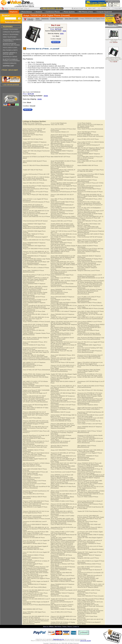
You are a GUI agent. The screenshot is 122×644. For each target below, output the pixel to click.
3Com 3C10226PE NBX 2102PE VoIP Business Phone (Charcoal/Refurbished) (62, 519)
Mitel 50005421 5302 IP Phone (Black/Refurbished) (87, 446)
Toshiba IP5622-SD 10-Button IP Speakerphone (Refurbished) (60, 442)
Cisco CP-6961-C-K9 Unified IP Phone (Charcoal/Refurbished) (89, 297)
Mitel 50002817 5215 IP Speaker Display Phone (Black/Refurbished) (90, 397)
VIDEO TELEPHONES (10, 37)
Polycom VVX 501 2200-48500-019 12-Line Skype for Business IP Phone (64, 481)
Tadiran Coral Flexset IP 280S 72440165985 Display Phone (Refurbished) (36, 391)
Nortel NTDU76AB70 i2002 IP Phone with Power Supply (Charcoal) (35, 473)
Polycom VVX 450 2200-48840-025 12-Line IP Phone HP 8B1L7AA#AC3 (36, 617)
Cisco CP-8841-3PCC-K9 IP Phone (61, 524)
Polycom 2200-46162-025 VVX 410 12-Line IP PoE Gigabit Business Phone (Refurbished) (90, 488)
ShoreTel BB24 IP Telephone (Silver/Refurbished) (31, 478)
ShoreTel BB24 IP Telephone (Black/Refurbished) (31, 623)
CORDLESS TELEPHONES (11, 32)
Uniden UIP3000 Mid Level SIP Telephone (90, 377)
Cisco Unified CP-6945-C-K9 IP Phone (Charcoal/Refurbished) (34, 481)
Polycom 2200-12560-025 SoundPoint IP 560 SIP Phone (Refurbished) (90, 576)
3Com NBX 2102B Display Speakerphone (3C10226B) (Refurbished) (63, 522)
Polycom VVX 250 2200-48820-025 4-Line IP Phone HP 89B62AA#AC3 (36, 591)
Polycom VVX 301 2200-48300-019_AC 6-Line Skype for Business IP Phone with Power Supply (63, 387)
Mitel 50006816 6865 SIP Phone (33, 609)
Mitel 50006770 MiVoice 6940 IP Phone (62, 581)
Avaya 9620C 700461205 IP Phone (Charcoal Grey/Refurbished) (61, 370)
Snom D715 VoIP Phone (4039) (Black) (35, 587)
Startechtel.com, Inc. (59, 639)
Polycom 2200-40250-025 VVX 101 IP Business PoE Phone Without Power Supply (36, 413)
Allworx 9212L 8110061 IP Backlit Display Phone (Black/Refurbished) (90, 214)
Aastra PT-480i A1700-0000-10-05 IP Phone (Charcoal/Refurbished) (91, 387)
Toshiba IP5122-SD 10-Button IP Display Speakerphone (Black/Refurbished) (89, 290)
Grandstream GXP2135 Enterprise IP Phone (36, 202)
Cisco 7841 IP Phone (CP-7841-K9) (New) (90, 390)
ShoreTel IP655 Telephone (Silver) (88, 405)
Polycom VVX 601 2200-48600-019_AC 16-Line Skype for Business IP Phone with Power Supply (36, 529)
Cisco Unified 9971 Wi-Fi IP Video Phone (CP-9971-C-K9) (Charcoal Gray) (35, 594)
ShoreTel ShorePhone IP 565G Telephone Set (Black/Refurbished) (90, 582)
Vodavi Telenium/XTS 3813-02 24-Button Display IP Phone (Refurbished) (90, 262)
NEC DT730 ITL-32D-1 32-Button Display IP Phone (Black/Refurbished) (64, 246)
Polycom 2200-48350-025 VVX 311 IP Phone (36, 216)
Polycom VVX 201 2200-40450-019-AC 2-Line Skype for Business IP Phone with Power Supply (63, 367)
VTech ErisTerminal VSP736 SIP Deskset (90, 237)
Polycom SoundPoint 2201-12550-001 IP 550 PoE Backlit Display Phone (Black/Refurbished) (63, 171)
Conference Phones (53, 12)
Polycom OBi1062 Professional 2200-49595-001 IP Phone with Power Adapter (63, 478)
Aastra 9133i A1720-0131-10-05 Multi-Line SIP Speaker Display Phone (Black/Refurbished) (90, 126)
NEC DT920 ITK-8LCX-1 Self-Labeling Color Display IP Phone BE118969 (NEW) (63, 249)
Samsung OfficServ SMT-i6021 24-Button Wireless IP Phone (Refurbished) (35, 287)
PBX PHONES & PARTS (10, 50)
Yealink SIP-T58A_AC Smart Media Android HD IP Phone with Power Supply (36, 454)
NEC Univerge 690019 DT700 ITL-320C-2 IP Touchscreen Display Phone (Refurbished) (91, 585)
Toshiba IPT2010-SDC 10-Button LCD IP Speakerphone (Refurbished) (90, 276)
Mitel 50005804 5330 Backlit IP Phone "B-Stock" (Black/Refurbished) (90, 470)
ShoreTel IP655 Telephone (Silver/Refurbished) (31, 328)
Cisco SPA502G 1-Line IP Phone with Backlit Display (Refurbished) (62, 476)
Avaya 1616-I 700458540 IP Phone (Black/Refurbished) (88, 457)
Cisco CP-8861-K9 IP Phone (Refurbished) (63, 469)
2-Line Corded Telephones (59, 123)
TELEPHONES (8, 27)
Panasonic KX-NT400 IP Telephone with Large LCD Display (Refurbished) (63, 419)
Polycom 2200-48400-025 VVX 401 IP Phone (36, 240)
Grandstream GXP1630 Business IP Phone (64, 192)
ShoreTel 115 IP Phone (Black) (32, 418)
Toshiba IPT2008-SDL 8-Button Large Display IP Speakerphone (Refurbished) (36, 260)
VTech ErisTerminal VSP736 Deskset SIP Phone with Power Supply (35, 214)
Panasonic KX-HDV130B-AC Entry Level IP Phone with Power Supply (90, 416)
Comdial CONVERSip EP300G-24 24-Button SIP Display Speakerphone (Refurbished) (91, 281)
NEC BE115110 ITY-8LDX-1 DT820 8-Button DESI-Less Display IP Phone (36, 464)
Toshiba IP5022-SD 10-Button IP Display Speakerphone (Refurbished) (63, 623)
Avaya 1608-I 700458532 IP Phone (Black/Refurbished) (33, 271)
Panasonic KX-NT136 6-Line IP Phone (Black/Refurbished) (34, 457)
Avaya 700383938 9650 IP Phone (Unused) (90, 308)
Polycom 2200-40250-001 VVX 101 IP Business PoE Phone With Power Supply (63, 262)
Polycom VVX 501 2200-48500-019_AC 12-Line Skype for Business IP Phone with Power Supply (64, 508)
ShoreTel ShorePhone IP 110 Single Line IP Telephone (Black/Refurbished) (90, 211)
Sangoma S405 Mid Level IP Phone (88, 558)
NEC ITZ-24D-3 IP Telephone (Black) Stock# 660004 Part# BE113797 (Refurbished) (91, 149)
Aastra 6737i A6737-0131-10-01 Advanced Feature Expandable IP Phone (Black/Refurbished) (63, 136)
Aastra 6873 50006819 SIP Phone (88, 177)
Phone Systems (69, 12)
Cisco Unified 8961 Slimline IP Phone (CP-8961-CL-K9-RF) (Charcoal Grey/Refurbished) (90, 158)
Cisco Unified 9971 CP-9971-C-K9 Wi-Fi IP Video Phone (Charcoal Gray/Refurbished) (90, 318)
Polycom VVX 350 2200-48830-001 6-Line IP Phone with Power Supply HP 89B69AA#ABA (91, 476)
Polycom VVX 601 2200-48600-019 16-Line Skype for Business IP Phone (64, 505)
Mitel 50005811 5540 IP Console (60, 412)
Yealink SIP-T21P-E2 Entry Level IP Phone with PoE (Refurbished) (63, 600)
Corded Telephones (57, 18)
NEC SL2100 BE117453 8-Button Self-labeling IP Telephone (89, 225)
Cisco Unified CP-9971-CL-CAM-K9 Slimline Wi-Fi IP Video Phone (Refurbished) (36, 178)
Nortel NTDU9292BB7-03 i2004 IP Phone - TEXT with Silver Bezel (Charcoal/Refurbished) (63, 162)
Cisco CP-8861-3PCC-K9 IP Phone (33, 494)
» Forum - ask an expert (10, 70)
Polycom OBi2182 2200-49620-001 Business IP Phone (61, 573)
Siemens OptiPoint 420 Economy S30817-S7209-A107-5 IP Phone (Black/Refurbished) (64, 217)
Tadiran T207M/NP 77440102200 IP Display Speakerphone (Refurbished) (36, 387)
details (64, 31)
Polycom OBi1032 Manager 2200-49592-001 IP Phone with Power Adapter (63, 467)
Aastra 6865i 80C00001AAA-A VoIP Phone (36, 148)
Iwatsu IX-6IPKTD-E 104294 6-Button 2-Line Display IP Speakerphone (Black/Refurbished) (36, 359)
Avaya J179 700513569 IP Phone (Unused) (36, 249)
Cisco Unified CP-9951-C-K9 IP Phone (89, 358)
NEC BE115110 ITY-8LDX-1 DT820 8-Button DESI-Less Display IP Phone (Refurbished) (62, 606)
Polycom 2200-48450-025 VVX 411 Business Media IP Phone (61, 588)
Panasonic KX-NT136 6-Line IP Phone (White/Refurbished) (34, 484)
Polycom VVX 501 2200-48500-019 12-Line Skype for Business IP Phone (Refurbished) (36, 620)
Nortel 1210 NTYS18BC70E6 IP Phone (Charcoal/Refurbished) (62, 203)
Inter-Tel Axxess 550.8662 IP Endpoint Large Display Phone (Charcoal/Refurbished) (91, 338)
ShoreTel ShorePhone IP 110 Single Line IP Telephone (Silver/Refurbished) (36, 436)
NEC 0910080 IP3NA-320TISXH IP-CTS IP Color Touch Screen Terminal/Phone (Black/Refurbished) (36, 443)
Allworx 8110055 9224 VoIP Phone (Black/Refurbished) (33, 281)
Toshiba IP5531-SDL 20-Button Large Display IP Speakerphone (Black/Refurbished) (36, 375)
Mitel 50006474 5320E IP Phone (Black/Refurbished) (33, 366)
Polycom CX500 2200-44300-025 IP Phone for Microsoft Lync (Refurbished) (36, 502)
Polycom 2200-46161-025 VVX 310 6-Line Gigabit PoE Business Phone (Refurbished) (36, 422)
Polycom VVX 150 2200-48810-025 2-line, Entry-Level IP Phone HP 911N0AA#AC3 (90, 284)
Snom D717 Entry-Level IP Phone (87, 243)
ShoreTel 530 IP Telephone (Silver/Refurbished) (85, 293)
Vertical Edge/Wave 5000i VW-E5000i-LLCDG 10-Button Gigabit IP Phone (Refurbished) (89, 371)
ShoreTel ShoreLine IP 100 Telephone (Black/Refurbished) (34, 133)
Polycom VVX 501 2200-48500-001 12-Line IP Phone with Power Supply (64, 495)
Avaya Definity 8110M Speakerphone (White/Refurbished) (88, 403)
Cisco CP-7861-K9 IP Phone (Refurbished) (36, 165)
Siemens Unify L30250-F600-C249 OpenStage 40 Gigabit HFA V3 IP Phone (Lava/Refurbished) (89, 228)
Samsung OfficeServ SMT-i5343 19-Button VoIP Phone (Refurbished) (36, 573)
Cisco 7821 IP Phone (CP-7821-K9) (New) (36, 377)
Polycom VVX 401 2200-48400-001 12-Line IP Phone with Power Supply (64, 235)
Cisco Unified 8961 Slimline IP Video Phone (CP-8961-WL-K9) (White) (90, 171)
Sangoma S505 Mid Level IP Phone (61, 221)
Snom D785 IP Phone (29, 154)
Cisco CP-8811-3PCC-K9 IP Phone (88, 139)
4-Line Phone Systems (84, 123)
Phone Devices (27, 12)
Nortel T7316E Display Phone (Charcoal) (114, 41)
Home (38, 18)
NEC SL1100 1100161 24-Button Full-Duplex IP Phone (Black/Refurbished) (62, 146)
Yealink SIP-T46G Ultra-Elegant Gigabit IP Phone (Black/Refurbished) (35, 547)
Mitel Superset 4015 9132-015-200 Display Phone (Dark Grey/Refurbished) (114, 59)
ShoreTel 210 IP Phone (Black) (60, 596)
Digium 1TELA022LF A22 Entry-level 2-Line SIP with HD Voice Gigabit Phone (64, 343)
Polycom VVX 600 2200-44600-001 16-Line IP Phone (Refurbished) (90, 495)
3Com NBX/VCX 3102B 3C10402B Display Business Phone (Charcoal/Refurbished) (64, 541)
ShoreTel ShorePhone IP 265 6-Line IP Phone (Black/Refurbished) (62, 349)
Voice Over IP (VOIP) (72, 18)
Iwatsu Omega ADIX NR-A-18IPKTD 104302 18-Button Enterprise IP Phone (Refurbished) (62, 513)
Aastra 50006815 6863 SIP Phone (88, 165)
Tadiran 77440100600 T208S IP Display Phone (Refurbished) (63, 175)
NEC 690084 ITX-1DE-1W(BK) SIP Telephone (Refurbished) (61, 427)
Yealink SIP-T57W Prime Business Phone (90, 511)
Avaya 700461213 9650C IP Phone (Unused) (36, 322)
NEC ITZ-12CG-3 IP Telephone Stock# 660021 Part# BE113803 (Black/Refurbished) (62, 339)
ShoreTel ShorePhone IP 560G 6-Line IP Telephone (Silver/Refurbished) (35, 300)
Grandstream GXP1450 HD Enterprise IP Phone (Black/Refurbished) (90, 187)
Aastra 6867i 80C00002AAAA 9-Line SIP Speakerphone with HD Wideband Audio (63, 257)
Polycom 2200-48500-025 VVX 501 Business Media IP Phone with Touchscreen (90, 610)
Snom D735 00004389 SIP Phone (61, 421)
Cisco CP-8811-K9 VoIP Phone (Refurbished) (36, 370)
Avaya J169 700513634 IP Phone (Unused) (64, 154)
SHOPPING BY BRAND (10, 57)
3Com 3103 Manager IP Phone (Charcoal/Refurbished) (87, 133)
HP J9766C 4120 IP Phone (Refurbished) (35, 402)
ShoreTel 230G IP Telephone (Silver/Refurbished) (86, 459)
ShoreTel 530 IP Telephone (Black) (88, 587)
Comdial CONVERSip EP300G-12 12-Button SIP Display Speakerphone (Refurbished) (62, 335)
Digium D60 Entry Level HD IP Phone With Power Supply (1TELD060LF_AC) (36, 532)
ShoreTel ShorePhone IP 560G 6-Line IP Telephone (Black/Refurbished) (35, 290)
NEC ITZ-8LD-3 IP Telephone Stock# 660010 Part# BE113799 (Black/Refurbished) (91, 325)
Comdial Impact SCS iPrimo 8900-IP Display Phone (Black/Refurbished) (91, 175)
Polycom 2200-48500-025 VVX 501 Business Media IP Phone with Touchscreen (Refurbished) (90, 606)
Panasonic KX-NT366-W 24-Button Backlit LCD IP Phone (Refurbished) (90, 467)
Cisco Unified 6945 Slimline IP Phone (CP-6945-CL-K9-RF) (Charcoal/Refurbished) (90, 400)
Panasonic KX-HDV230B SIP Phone (34, 538)
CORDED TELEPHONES (10, 29)
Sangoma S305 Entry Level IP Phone (89, 270)
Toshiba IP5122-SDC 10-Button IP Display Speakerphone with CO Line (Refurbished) (35, 325)
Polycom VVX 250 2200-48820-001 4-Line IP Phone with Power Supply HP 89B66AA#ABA (63, 378)
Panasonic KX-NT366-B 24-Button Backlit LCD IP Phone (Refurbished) (90, 436)
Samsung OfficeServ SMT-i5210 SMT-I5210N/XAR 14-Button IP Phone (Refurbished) (89, 613)
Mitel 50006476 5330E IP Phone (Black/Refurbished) (87, 181)
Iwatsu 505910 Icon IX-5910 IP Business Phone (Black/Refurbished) (63, 567)
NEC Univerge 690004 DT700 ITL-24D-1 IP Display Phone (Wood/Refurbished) (36, 146)
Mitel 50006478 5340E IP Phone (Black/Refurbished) (87, 300)
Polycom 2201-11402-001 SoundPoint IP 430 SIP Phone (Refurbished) (90, 541)
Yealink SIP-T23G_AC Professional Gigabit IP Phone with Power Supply (64, 318)
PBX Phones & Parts (86, 12)
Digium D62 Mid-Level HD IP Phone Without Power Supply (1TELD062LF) (91, 600)
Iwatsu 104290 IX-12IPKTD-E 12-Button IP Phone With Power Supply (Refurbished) (36, 279)
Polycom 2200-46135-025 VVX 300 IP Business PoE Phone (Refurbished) (34, 397)
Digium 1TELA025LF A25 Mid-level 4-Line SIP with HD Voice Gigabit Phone (90, 363)
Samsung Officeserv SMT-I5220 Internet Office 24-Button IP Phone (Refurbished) (63, 547)
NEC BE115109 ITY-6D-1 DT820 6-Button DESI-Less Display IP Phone (90, 484)
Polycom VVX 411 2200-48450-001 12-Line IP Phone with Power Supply (64, 306)
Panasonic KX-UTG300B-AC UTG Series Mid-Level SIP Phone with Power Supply (90, 394)
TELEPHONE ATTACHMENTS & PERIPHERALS (12, 40)
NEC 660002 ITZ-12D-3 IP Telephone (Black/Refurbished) (34, 363)
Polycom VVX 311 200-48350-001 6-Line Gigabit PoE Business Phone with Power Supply (35, 447)
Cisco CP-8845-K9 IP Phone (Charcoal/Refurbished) (59, 293)
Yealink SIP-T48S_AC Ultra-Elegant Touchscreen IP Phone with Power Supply (35, 356)
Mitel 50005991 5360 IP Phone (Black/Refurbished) (60, 252)
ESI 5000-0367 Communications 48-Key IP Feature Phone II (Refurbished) (36, 516)
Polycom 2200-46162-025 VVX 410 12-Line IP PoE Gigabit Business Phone (36, 512)
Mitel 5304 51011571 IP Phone (32, 466)
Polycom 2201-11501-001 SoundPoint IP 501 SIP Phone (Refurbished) (36, 487)
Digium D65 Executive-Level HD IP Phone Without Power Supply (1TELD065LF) (90, 408)
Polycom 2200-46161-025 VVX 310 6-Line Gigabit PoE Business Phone (90, 603)
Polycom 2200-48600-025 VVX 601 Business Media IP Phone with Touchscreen (90, 135)
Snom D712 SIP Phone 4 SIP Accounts (62, 362)
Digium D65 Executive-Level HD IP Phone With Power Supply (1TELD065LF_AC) (90, 241)
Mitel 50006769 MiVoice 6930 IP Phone (89, 564)
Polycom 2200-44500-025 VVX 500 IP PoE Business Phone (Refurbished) (36, 505)
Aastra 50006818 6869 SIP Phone (33, 549)
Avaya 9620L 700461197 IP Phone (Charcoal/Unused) (33, 235)
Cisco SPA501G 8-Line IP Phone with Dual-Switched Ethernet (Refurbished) (90, 249)
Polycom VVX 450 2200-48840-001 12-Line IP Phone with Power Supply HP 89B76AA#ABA (36, 319)
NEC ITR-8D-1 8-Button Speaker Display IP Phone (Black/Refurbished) (36, 338)
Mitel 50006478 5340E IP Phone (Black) (89, 303)
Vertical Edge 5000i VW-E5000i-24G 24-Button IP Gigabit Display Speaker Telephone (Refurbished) (91, 196)
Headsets (39, 12)
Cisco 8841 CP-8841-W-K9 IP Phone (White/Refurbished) (34, 297)
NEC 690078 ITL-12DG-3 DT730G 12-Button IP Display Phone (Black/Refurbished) (91, 492)
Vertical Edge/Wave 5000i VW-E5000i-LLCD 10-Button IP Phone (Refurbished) (64, 184)
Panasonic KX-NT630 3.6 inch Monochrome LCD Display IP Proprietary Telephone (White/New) (64, 432)
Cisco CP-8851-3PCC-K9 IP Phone (61, 612)
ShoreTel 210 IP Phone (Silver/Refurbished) (64, 287)
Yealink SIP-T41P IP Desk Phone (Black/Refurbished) (87, 522)
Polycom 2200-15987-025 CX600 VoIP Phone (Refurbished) (89, 525)
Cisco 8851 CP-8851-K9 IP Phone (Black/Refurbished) (88, 152)
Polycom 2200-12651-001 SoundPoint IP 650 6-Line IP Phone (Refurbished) (63, 579)
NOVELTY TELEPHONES (11, 34)
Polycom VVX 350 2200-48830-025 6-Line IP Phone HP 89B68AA (63, 617)
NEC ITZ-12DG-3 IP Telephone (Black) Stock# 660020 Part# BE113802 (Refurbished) (62, 498)
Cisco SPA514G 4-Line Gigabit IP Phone (35, 507)
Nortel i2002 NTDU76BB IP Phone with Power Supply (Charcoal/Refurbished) (62, 140)
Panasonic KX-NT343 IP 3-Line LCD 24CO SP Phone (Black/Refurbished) (90, 419)
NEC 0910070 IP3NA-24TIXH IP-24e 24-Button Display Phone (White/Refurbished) (63, 328)
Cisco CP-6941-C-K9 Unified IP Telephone (63, 311)
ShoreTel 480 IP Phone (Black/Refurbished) (90, 549)
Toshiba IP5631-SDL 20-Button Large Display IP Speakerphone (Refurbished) (62, 225)
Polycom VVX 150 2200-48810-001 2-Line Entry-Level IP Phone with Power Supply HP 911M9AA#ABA (36, 352)
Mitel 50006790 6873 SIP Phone (60, 157)
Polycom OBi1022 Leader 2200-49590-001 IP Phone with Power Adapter (90, 451)
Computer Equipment (104, 12)
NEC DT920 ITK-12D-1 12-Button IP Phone (36, 268)
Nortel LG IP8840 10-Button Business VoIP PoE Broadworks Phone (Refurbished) (36, 567)
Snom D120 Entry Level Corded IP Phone (63, 472)
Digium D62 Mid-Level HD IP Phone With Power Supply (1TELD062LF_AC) (35, 576)
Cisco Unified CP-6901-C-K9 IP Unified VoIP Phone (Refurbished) (62, 532)
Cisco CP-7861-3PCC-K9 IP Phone (33, 183)
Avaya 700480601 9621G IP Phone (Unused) (36, 519)
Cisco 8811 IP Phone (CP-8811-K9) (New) (63, 619)
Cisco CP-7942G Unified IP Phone (88, 497)
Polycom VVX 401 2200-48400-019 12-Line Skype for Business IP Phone (36, 211)
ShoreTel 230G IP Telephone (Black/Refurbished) (59, 446)
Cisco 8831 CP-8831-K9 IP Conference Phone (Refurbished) (89, 567)
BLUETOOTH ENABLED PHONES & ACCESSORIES (11, 60)
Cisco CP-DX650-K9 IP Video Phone (34, 345)
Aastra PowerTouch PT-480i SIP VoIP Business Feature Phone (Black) (34, 130)
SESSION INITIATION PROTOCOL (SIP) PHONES (11, 44)
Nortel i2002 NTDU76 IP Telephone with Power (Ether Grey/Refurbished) (63, 227)
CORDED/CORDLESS (10, 63)
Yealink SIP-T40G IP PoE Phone (33, 170)
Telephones (45, 18)
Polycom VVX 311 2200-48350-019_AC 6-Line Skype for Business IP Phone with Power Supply (63, 460)
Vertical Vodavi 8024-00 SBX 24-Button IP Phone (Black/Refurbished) (90, 502)
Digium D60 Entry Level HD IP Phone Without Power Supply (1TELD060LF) (62, 544)
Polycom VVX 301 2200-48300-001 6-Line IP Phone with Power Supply (63, 400)
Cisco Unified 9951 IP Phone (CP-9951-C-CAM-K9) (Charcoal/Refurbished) (90, 528)
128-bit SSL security (85, 641)
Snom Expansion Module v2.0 (60, 132)
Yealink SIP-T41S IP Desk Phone (33, 139)
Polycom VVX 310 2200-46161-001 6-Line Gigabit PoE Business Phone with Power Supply (35, 428)
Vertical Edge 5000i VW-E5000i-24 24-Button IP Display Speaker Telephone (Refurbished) (62, 167)
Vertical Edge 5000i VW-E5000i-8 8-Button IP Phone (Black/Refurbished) (63, 303)
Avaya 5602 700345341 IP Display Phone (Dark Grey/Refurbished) (90, 260)
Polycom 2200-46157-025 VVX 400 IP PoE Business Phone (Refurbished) (64, 464)
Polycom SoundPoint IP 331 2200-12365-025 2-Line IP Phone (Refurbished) (90, 481)
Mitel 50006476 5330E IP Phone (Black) (35, 180)
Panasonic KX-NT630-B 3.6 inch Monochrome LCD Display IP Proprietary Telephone (63, 409)
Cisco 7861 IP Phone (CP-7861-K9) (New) (36, 195)
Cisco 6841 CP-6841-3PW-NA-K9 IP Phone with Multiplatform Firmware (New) (90, 312)
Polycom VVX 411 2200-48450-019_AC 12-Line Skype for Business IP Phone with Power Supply (36, 253)
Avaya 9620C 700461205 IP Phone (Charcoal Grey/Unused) (61, 243)
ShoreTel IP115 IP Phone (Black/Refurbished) (36, 605)
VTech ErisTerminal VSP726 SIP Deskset (35, 221)
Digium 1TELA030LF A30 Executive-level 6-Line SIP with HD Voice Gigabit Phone (36, 400)
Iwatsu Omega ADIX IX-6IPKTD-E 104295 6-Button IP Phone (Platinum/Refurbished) (63, 550)
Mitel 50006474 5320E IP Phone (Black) (63, 609)
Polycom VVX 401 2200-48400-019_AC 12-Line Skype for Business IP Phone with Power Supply (90, 218)
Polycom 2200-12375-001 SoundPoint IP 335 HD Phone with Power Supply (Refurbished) (63, 360)
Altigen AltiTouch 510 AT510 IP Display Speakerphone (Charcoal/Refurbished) (34, 227)
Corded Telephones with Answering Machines (36, 125)
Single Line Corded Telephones (32, 123)
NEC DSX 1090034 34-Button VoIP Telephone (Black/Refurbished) (88, 579)
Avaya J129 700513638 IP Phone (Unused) (64, 450)
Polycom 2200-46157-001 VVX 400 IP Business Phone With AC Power (89, 265)
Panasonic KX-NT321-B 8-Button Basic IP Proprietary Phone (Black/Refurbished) (90, 356)
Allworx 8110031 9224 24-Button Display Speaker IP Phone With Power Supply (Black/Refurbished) (35, 294)
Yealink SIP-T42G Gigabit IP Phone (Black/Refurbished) (61, 538)
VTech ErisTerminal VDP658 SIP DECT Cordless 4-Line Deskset (89, 328)
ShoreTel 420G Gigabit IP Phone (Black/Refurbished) (33, 565)
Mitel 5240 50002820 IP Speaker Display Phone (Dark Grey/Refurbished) (63, 559)
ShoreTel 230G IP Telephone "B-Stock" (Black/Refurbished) (62, 214)
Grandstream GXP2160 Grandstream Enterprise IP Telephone (62, 211)
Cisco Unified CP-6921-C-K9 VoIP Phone (90, 424)
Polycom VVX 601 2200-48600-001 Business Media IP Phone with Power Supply (91, 516)
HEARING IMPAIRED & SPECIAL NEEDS (10, 53)
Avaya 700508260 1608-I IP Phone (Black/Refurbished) (61, 290)
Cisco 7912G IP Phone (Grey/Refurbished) (90, 129)
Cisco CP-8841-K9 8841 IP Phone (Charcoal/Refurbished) (61, 436)
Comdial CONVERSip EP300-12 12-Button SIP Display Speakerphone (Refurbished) (36, 570)
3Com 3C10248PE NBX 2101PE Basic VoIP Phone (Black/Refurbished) (36, 262)
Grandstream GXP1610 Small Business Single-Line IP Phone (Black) (89, 473)
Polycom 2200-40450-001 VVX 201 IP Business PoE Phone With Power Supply (63, 424)
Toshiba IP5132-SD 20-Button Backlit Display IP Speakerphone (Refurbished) (89, 334)
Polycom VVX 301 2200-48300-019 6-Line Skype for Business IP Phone (90, 439)
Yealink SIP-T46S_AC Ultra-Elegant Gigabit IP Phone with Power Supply (64, 375)
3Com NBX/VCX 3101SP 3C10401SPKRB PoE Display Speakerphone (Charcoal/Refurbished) (63, 272)
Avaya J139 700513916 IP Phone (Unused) (90, 596)
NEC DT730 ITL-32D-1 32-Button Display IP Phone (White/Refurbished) (64, 281)
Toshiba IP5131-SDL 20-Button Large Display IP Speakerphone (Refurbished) (89, 203)
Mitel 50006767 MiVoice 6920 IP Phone (35, 543)
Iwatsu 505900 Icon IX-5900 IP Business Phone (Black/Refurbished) (89, 351)
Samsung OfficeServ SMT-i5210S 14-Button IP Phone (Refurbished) (64, 553)
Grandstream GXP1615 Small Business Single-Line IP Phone (35, 349)
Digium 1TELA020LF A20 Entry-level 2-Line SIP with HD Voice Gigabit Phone (64, 322)
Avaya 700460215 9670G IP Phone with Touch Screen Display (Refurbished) (89, 464)
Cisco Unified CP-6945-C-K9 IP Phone (62, 501)
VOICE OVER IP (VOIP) (10, 48)
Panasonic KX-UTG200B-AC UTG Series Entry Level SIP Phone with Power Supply (90, 375)
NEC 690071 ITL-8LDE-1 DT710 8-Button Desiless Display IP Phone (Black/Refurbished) (35, 383)
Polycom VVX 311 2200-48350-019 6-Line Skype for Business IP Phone (63, 457)
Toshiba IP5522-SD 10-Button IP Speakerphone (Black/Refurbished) (33, 206)
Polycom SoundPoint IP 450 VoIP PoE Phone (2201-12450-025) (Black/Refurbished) (36, 306)
